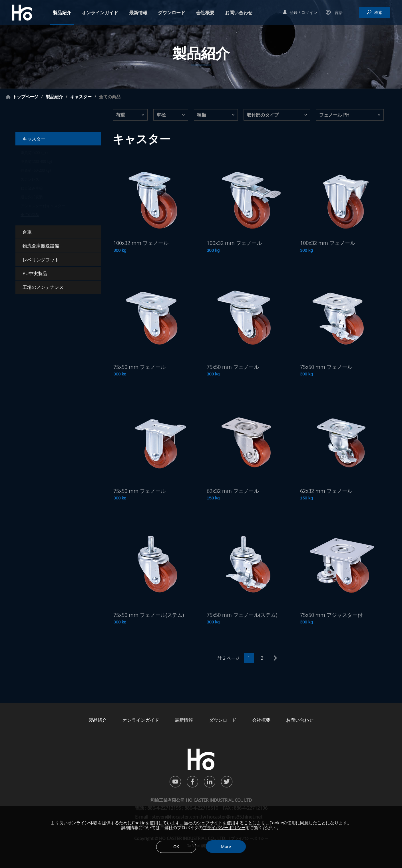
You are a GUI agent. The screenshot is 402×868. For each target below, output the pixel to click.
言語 (338, 12)
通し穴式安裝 (32, 197)
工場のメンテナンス (43, 287)
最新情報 (138, 13)
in (210, 782)
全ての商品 (30, 215)
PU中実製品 (35, 273)
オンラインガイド (100, 13)
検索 (378, 12)
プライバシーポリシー (224, 827)
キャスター (81, 97)
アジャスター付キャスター (43, 206)
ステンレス (30, 179)
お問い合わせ (239, 13)
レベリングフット (41, 260)
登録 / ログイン (303, 12)
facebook (192, 782)
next (275, 658)
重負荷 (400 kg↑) (34, 153)
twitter (227, 782)
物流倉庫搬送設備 (41, 246)
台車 (27, 232)
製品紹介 (62, 13)
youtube (175, 782)
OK (176, 847)
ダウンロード (172, 13)
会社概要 (205, 13)
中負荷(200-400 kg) (36, 161)
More (226, 846)
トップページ (25, 97)
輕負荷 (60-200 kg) (36, 170)
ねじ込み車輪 (32, 188)
